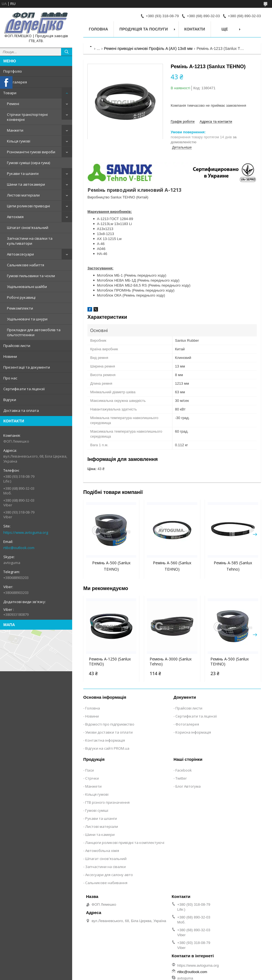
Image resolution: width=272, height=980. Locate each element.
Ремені (13, 104)
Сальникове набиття (26, 265)
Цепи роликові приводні (28, 206)
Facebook (184, 770)
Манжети (15, 130)
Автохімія (15, 217)
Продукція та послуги (143, 29)
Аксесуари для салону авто (109, 875)
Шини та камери (100, 834)
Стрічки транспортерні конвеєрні (27, 117)
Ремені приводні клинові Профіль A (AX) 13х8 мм (148, 49)
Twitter (181, 778)
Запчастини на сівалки (105, 867)
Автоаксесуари (20, 254)
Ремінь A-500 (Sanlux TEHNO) (230, 662)
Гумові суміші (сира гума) (28, 163)
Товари (10, 93)
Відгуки (10, 400)
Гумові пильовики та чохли (31, 276)
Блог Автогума (188, 786)
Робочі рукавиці (21, 297)
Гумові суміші (97, 810)
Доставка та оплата (21, 410)
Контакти (195, 29)
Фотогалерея (15, 82)
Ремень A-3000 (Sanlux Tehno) (171, 662)
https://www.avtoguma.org (26, 532)
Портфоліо (13, 71)
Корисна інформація (193, 732)
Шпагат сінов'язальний (28, 228)
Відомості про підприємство (110, 724)
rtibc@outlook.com (19, 548)
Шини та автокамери (26, 184)
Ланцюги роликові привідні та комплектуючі (125, 843)
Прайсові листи (17, 346)
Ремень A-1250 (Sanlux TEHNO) (110, 662)
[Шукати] (67, 52)
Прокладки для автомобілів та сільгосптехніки (34, 332)
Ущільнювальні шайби (27, 287)
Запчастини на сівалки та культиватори (30, 241)
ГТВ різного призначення (107, 802)
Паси (90, 770)
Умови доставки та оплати (109, 732)
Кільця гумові (19, 141)
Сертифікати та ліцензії (24, 389)
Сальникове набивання (106, 883)
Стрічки (92, 778)
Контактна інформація (105, 740)
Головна (98, 29)
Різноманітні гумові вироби (31, 152)
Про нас (10, 378)
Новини (10, 356)
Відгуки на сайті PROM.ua (107, 748)
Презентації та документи (27, 367)
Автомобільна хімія (102, 851)
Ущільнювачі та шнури (27, 319)
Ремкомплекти (20, 308)
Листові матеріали (23, 195)
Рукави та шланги (23, 173)
